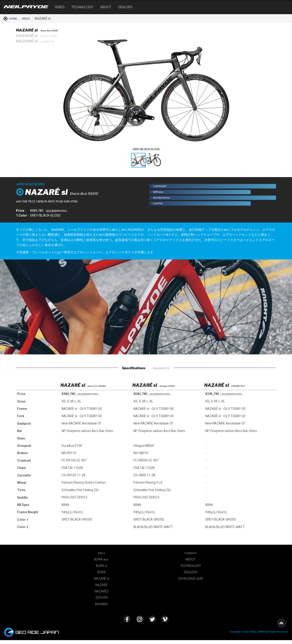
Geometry (166, 369)
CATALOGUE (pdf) (190, 580)
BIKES (60, 7)
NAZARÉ (102, 580)
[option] (96, 452)
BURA (102, 561)
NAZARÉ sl (40, 30)
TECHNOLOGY (82, 7)
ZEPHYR (102, 599)
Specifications (131, 369)
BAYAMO (102, 605)
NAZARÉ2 (102, 593)
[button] (227, 32)
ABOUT (106, 7)
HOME (10, 19)
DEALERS (125, 7)
